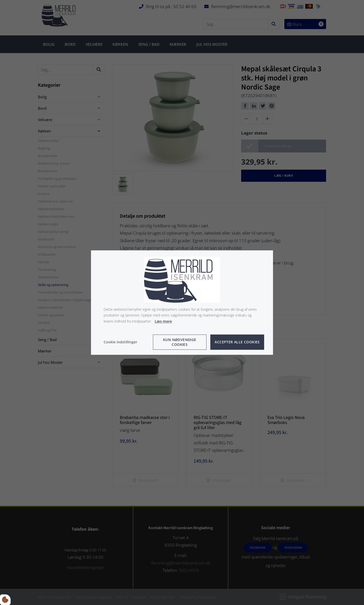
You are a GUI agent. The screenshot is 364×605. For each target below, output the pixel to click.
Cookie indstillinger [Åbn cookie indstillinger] (120, 342)
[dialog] (182, 302)
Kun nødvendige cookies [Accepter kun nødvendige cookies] (180, 342)
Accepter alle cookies (237, 342)
